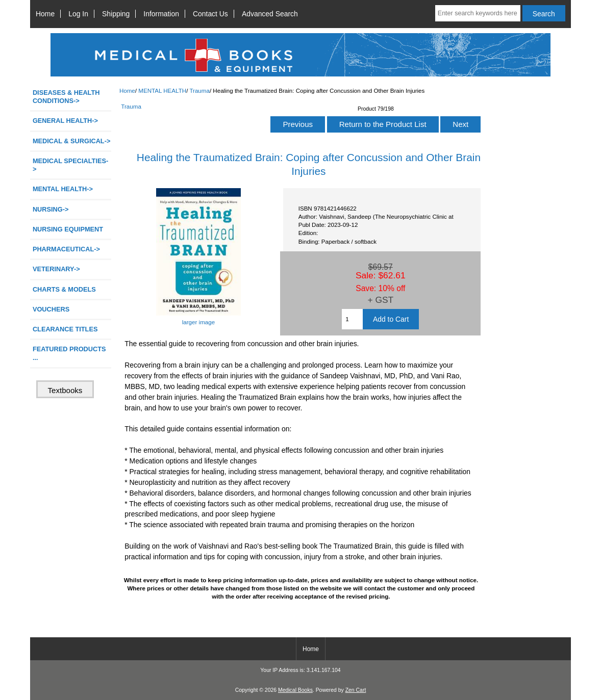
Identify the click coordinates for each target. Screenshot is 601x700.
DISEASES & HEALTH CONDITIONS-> (66, 97)
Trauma (199, 90)
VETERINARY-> (56, 269)
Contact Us (210, 14)
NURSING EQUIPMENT (68, 229)
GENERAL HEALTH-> (65, 121)
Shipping (116, 14)
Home (45, 14)
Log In (78, 14)
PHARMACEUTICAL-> (66, 249)
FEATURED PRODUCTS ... (69, 353)
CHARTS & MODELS (64, 289)
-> (63, 189)
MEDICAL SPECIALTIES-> (70, 165)
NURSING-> (51, 209)
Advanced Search (270, 14)
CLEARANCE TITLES (65, 329)
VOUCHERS (51, 309)
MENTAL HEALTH (162, 90)
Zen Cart (356, 690)
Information (161, 14)
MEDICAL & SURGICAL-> (71, 141)
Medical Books (295, 690)
